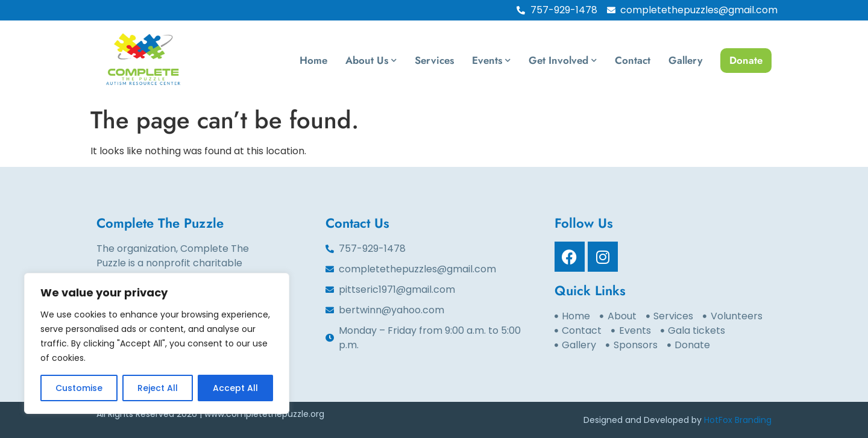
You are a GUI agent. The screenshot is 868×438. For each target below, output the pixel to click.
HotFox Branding (738, 420)
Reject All (158, 388)
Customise (79, 388)
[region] (157, 343)
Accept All (235, 388)
